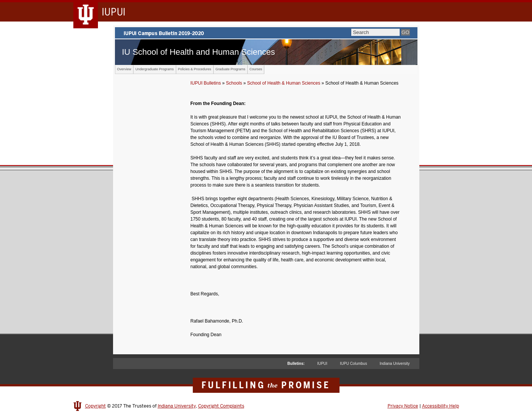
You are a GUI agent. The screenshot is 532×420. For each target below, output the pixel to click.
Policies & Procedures (195, 69)
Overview (124, 69)
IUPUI (322, 364)
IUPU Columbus (354, 364)
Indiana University (395, 364)
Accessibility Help (440, 406)
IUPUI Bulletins (206, 83)
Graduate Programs (230, 69)
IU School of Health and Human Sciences (199, 52)
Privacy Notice (403, 406)
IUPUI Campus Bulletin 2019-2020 (266, 33)
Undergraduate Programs (155, 69)
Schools (234, 83)
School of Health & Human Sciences (284, 83)
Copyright (95, 406)
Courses (256, 69)
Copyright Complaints (221, 406)
